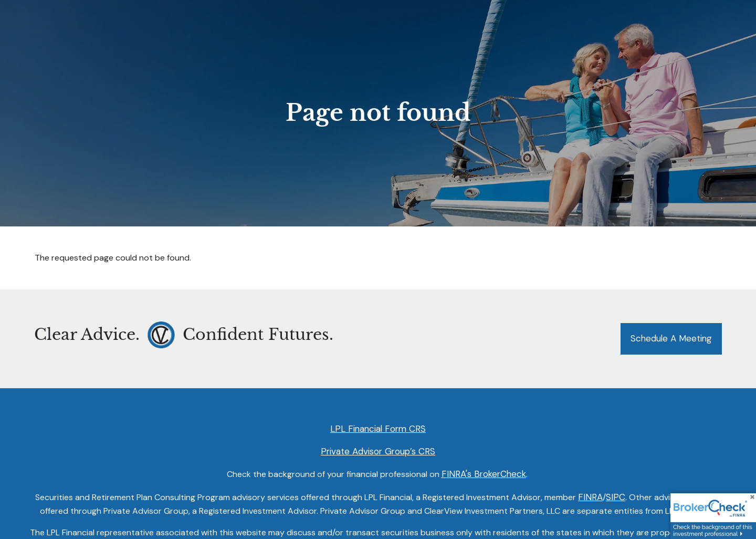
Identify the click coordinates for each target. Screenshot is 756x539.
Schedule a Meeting (671, 338)
